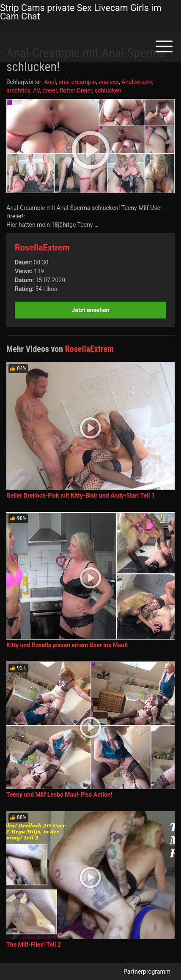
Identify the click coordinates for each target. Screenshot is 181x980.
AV (36, 90)
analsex (109, 82)
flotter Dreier (76, 90)
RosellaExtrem (42, 248)
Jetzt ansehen (91, 310)
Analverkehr (137, 82)
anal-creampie (77, 82)
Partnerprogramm (147, 972)
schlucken (108, 90)
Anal (50, 82)
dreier (50, 90)
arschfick (18, 90)
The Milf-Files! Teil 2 (34, 945)
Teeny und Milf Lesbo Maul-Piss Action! (59, 795)
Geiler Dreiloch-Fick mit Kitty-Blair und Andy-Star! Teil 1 (81, 495)
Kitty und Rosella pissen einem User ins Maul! (67, 645)
